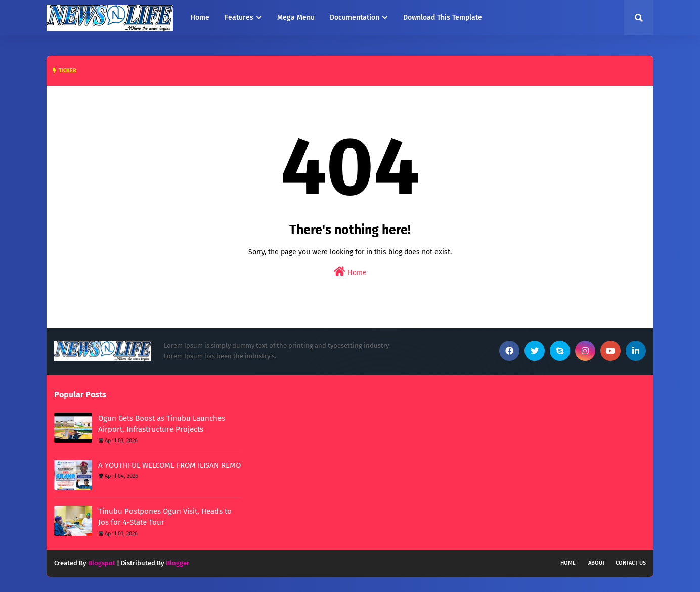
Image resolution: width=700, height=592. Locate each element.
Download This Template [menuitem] (443, 17)
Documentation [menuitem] (355, 17)
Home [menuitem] (200, 17)
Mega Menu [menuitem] (296, 17)
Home (350, 272)
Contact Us (631, 563)
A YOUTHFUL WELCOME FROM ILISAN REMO (169, 465)
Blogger (178, 563)
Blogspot (102, 563)
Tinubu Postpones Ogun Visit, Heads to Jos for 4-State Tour (165, 517)
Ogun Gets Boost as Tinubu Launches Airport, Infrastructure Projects (162, 424)
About (597, 563)
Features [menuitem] (239, 17)
